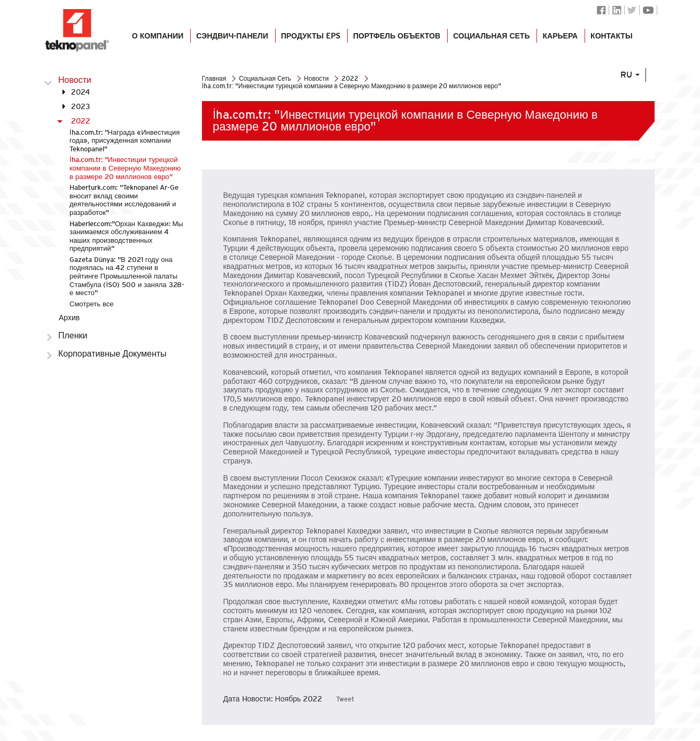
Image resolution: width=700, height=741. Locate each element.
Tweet (345, 699)
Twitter (632, 10)
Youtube (648, 10)
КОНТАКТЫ (611, 38)
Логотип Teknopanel (77, 30)
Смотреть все (91, 304)
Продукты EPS (311, 38)
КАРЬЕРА (560, 38)
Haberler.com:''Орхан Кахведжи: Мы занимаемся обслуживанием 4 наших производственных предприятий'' (126, 236)
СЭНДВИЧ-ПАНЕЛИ (232, 38)
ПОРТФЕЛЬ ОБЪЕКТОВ (396, 38)
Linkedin (617, 10)
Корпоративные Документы (113, 354)
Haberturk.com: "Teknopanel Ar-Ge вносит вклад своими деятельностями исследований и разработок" (124, 200)
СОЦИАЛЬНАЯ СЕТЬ (491, 38)
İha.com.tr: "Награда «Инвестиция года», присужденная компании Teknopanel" (125, 141)
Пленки (73, 335)
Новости (75, 80)
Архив (69, 318)
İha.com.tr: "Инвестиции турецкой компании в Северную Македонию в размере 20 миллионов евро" (125, 168)
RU (633, 82)
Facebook (601, 10)
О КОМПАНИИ (158, 38)
